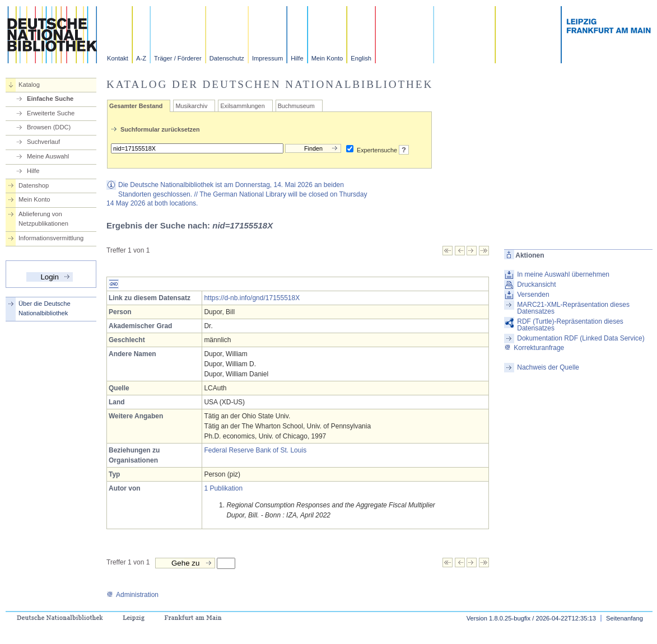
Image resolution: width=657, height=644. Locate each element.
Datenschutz (227, 58)
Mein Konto (327, 58)
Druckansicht (536, 284)
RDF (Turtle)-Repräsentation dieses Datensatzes (570, 325)
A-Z (141, 58)
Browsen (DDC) (49, 127)
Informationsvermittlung (51, 238)
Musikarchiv (191, 106)
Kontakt (118, 58)
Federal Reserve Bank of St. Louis (255, 450)
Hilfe (297, 58)
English (361, 58)
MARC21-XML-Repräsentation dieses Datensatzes (573, 308)
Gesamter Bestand (136, 106)
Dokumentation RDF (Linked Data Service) (581, 338)
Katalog (29, 85)
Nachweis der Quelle (548, 367)
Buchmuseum (296, 106)
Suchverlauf (43, 142)
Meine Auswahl (48, 156)
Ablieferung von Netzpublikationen (43, 219)
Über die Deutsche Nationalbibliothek (45, 308)
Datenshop (34, 185)
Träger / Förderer (178, 58)
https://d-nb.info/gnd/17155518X (252, 298)
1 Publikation (223, 488)
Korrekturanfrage (534, 348)
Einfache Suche (50, 99)
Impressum (267, 58)
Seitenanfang (625, 618)
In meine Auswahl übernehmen (563, 274)
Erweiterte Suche (51, 113)
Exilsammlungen (242, 106)
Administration (132, 595)
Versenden (533, 295)
